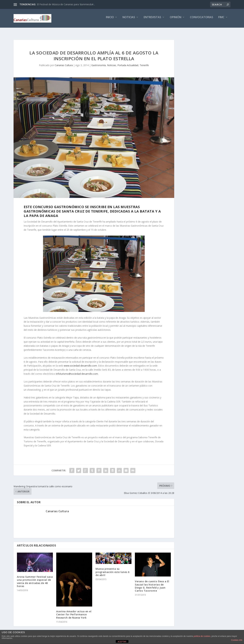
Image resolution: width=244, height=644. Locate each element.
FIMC (221, 20)
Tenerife (144, 62)
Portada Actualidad (128, 62)
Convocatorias (202, 20)
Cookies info (237, 640)
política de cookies (202, 636)
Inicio (110, 20)
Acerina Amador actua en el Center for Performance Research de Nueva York (74, 611)
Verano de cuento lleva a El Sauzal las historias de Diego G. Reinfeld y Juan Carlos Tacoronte (152, 583)
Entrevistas (152, 20)
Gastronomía (99, 62)
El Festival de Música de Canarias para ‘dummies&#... (66, 4)
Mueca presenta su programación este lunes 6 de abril (113, 569)
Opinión (176, 20)
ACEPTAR (122, 642)
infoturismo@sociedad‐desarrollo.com (77, 371)
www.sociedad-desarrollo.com (80, 363)
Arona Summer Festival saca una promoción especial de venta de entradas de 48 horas (35, 578)
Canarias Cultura (64, 62)
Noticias (129, 20)
